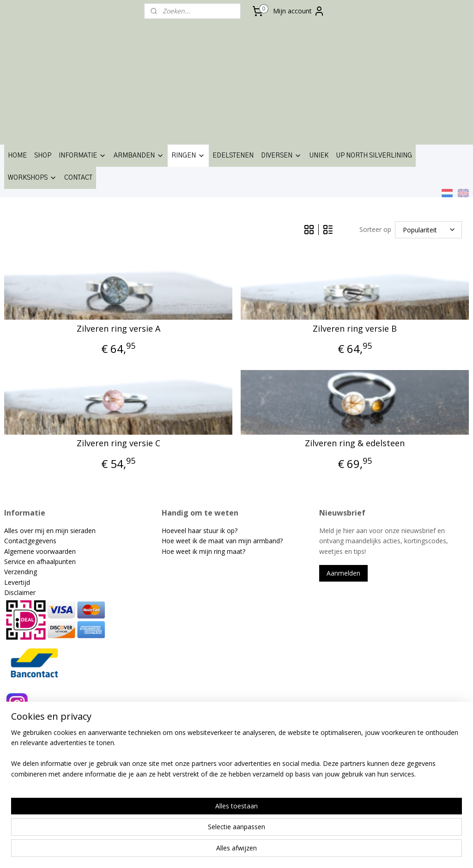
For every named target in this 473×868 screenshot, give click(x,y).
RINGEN (188, 156)
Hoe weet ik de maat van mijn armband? (222, 541)
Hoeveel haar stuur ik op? (200, 531)
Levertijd (17, 582)
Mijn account (299, 11)
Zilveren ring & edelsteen (355, 444)
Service (16, 561)
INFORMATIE (82, 156)
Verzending (21, 572)
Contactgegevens (30, 541)
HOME (17, 156)
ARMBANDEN (139, 156)
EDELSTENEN (233, 156)
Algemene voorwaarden (40, 551)
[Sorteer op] (428, 230)
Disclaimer (20, 592)
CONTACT (78, 178)
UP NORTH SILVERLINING (374, 156)
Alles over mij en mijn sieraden (50, 531)
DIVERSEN (281, 156)
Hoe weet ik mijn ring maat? (203, 551)
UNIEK (319, 156)
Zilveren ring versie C (118, 444)
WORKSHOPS (32, 178)
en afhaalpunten (52, 561)
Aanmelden (343, 573)
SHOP (43, 156)
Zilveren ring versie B (355, 329)
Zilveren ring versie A (118, 329)
